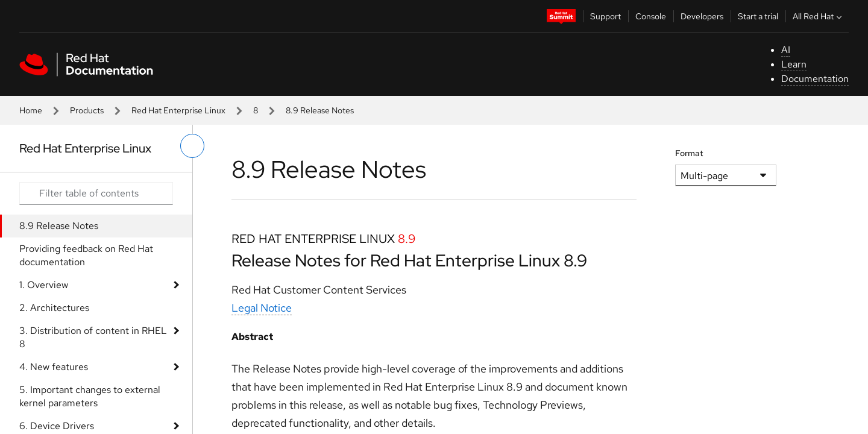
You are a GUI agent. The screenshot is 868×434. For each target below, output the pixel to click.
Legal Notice (262, 308)
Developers (702, 16)
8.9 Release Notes (59, 226)
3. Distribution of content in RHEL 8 (93, 337)
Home (31, 110)
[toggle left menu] (192, 146)
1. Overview (44, 285)
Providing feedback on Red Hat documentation (86, 255)
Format (689, 153)
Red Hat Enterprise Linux (178, 110)
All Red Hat (819, 16)
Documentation (815, 79)
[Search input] (96, 193)
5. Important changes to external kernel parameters (90, 396)
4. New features (54, 367)
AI (786, 50)
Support (605, 16)
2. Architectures (54, 308)
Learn (794, 64)
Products (87, 110)
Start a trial (758, 16)
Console (651, 16)
